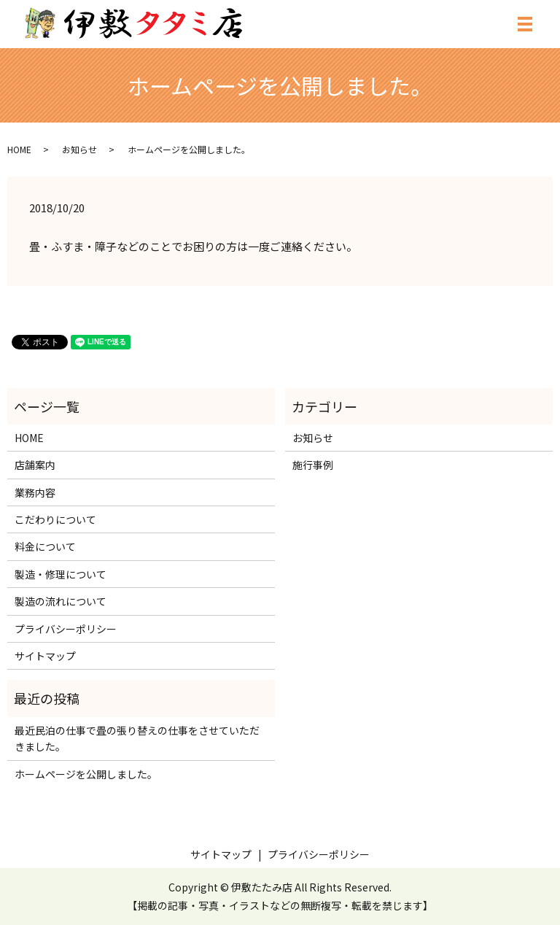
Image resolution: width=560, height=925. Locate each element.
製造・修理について (61, 574)
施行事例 (313, 465)
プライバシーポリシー (66, 629)
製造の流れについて (61, 601)
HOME (19, 149)
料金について (45, 546)
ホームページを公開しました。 (86, 774)
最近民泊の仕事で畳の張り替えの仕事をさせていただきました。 (137, 738)
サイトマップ (45, 656)
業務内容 (35, 492)
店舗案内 (35, 465)
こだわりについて (55, 519)
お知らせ (79, 149)
